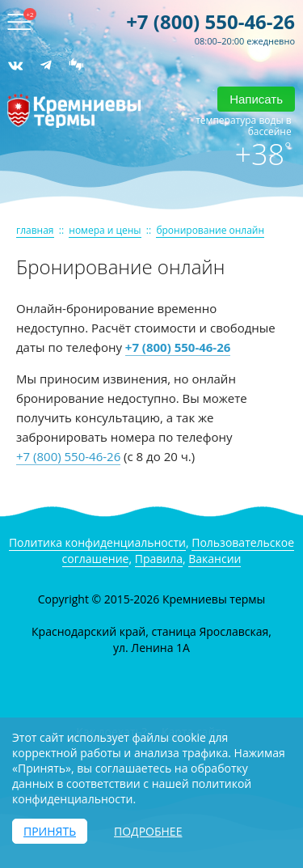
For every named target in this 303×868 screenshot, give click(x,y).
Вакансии (215, 559)
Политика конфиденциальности (97, 542)
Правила (159, 559)
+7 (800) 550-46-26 (210, 21)
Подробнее (148, 831)
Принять (50, 831)
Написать (256, 99)
